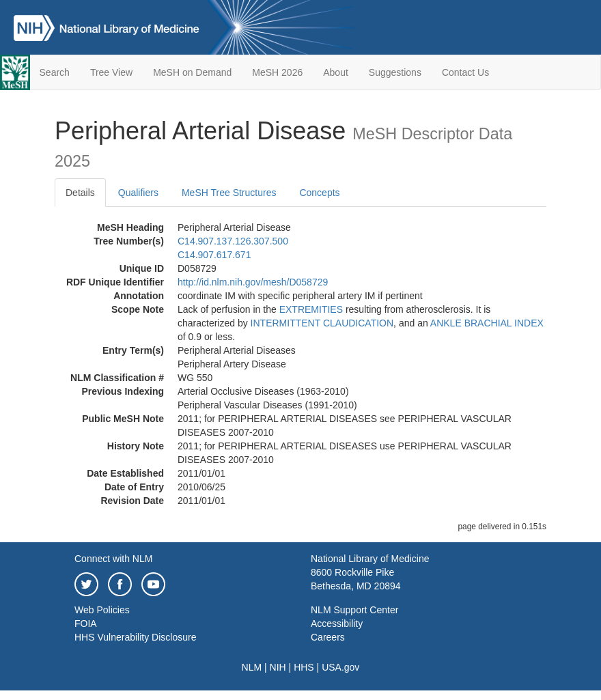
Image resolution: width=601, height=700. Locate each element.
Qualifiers (138, 193)
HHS (304, 667)
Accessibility (337, 624)
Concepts (319, 193)
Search (55, 72)
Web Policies (102, 610)
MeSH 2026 (277, 72)
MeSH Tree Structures (229, 193)
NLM (252, 667)
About (336, 72)
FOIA (86, 624)
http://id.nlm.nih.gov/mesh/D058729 (253, 282)
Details (80, 193)
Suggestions (395, 72)
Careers (328, 637)
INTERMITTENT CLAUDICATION (322, 323)
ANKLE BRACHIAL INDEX (487, 323)
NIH (278, 667)
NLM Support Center (354, 610)
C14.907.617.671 (214, 255)
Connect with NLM (113, 559)
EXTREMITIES (311, 309)
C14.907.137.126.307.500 (233, 241)
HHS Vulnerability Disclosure (135, 637)
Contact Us (465, 72)
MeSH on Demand (192, 72)
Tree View (111, 72)
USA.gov (340, 667)
